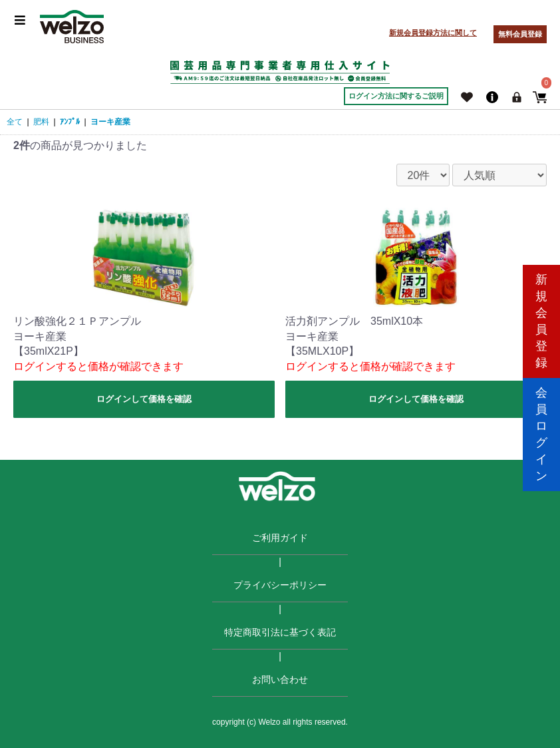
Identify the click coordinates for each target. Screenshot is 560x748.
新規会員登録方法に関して (433, 33)
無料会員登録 (520, 34)
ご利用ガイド (280, 538)
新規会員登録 (541, 317)
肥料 (41, 122)
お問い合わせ (280, 679)
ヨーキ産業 (110, 122)
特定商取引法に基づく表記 (280, 632)
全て (15, 122)
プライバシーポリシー (280, 585)
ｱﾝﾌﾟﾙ (70, 122)
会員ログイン (541, 430)
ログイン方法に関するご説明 (396, 96)
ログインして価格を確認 (144, 399)
